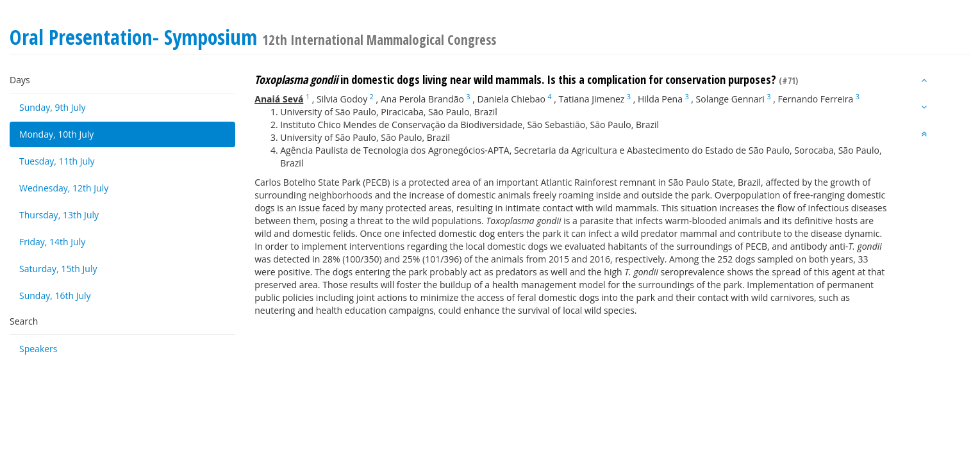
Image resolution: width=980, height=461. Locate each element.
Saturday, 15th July (58, 269)
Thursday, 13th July (59, 215)
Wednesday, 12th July (64, 188)
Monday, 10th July (56, 134)
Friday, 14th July (52, 242)
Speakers (38, 349)
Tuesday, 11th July (57, 161)
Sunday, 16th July (55, 295)
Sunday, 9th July (53, 107)
